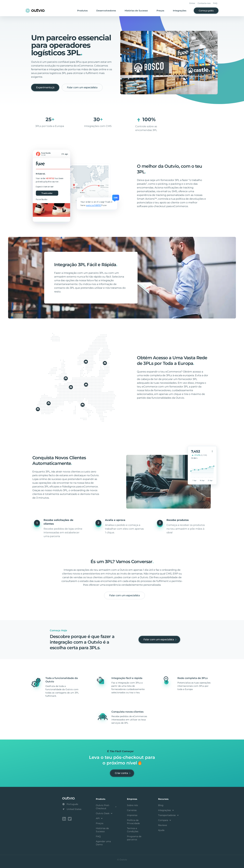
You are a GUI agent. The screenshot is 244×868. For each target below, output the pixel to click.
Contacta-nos (204, 3)
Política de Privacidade (133, 822)
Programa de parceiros (134, 838)
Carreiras (132, 810)
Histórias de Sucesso (136, 11)
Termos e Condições (133, 830)
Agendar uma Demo (103, 843)
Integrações (180, 11)
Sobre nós (132, 805)
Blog (161, 805)
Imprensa (132, 815)
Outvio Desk (104, 813)
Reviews (163, 825)
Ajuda (161, 830)
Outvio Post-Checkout (106, 807)
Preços (160, 11)
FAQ (215, 3)
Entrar (192, 3)
